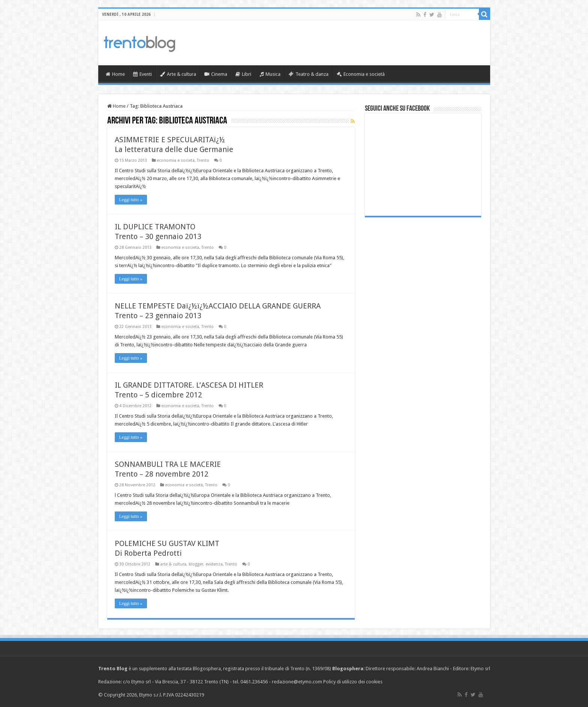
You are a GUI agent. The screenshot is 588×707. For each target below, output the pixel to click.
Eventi (142, 74)
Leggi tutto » (131, 200)
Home (115, 74)
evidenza (214, 564)
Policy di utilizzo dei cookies (353, 682)
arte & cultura (173, 564)
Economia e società (361, 74)
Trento (203, 160)
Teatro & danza (309, 74)
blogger (196, 564)
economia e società (176, 160)
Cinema (216, 74)
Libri (243, 74)
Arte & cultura (178, 74)
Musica (270, 74)
